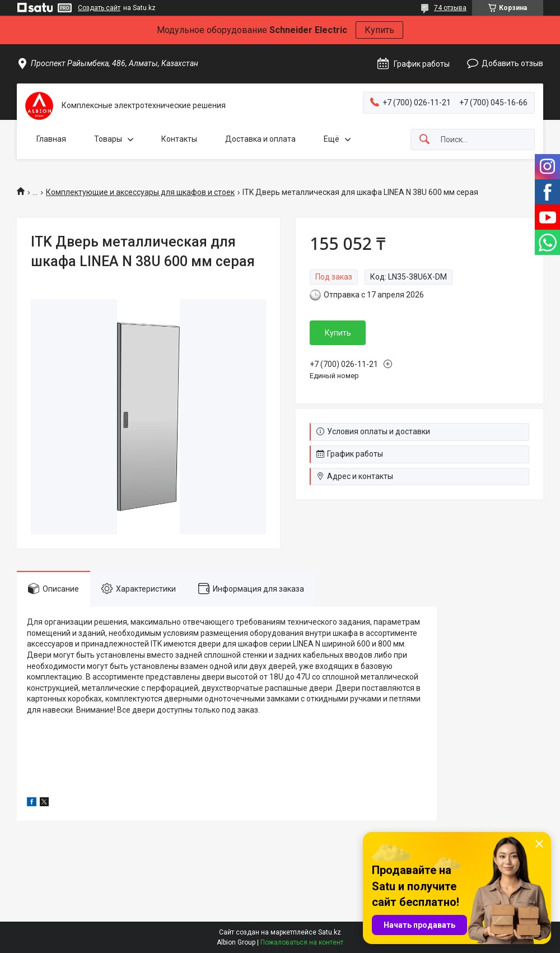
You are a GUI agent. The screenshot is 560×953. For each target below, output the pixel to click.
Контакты (179, 139)
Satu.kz (330, 932)
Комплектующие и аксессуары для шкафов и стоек (140, 192)
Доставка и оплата (260, 139)
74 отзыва (450, 8)
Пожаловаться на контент (302, 942)
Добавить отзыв (512, 63)
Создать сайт (99, 8)
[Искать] (424, 140)
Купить (379, 30)
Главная (51, 139)
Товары (108, 139)
